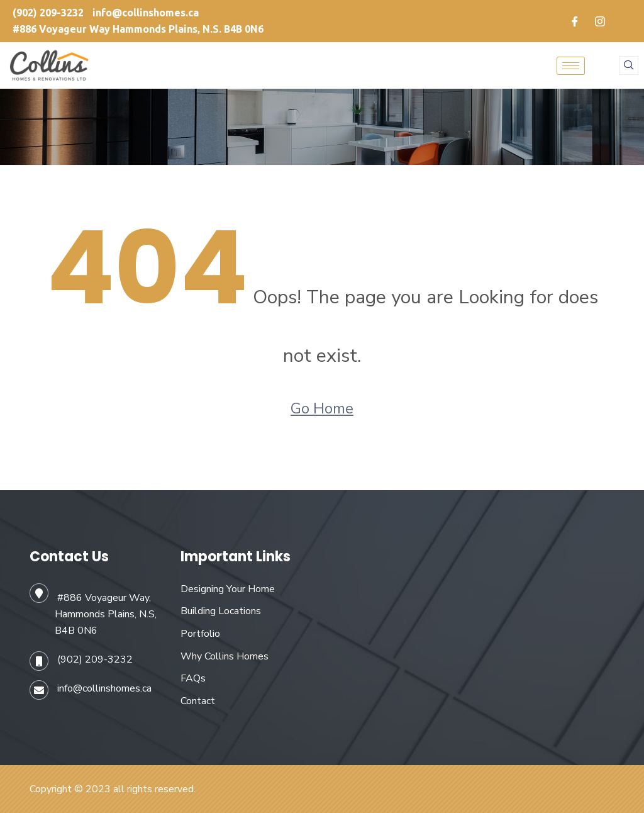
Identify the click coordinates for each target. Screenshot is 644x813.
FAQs (193, 678)
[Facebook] (575, 21)
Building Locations (221, 611)
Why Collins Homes (225, 656)
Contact (198, 701)
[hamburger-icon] (571, 66)
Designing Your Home (228, 589)
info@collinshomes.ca (104, 688)
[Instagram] (600, 21)
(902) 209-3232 (95, 659)
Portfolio (200, 634)
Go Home (322, 408)
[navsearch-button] (629, 65)
